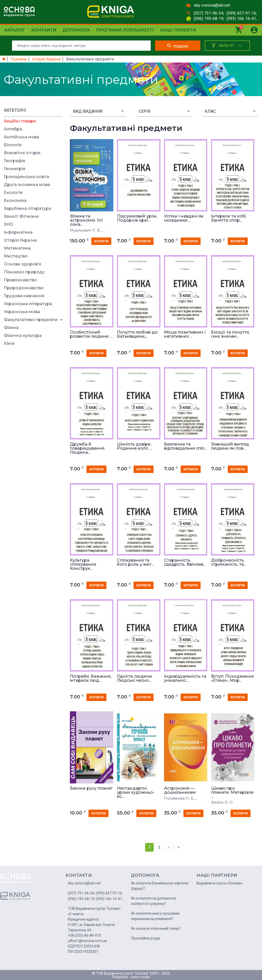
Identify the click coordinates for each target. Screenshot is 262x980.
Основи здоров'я (23, 264)
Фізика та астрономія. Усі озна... (86, 220)
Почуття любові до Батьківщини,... (137, 334)
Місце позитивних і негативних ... (185, 334)
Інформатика (18, 232)
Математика (17, 248)
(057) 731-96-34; (209, 13)
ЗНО (9, 224)
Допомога (76, 30)
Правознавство (20, 280)
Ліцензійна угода (145, 938)
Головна (19, 59)
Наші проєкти (178, 30)
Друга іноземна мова (27, 185)
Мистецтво (16, 256)
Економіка (15, 201)
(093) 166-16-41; (242, 19)
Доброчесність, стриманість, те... (229, 562)
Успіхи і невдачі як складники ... (184, 218)
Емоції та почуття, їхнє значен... (230, 334)
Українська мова (22, 312)
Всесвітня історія (22, 153)
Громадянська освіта (26, 177)
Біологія (13, 145)
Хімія (9, 344)
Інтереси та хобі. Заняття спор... (229, 218)
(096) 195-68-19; (209, 19)
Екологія (13, 193)
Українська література (28, 304)
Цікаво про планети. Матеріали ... (232, 792)
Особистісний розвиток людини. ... (91, 334)
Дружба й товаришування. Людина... (88, 448)
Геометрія (15, 169)
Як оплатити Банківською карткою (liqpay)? (160, 886)
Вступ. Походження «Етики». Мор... (232, 678)
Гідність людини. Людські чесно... (135, 678)
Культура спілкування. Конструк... (83, 564)
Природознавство (24, 288)
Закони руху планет (91, 788)
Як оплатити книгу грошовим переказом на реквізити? (155, 916)
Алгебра (13, 129)
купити (101, 241)
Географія (14, 161)
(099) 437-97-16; (242, 13)
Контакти (44, 30)
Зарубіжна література (28, 209)
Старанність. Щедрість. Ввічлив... (185, 562)
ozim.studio (140, 977)
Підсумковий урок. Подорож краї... (137, 218)
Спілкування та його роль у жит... (135, 562)
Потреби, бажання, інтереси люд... (91, 678)
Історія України (46, 59)
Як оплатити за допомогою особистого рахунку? (154, 901)
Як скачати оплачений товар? (156, 929)
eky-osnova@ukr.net (212, 5)
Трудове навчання (24, 296)
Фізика (11, 328)
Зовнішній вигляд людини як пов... (230, 446)
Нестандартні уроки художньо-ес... (136, 792)
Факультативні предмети (31, 320)
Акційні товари (20, 121)
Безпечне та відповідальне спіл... (185, 446)
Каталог (15, 30)
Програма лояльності (125, 30)
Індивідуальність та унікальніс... (185, 678)
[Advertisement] (33, 426)
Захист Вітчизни (21, 216)
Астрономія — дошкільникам (180, 790)
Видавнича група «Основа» (220, 883)
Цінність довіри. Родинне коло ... (134, 446)
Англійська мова (21, 137)
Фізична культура (23, 336)
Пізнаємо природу (24, 272)
